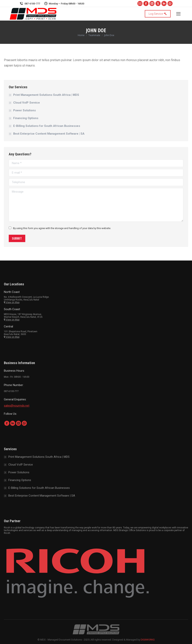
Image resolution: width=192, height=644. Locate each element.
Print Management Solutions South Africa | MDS (46, 95)
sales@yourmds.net (17, 406)
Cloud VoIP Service (27, 103)
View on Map (12, 302)
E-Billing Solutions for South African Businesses (47, 126)
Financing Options (26, 118)
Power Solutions (24, 110)
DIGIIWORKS (148, 640)
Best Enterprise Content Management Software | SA (49, 134)
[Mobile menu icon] (178, 14)
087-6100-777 (30, 4)
